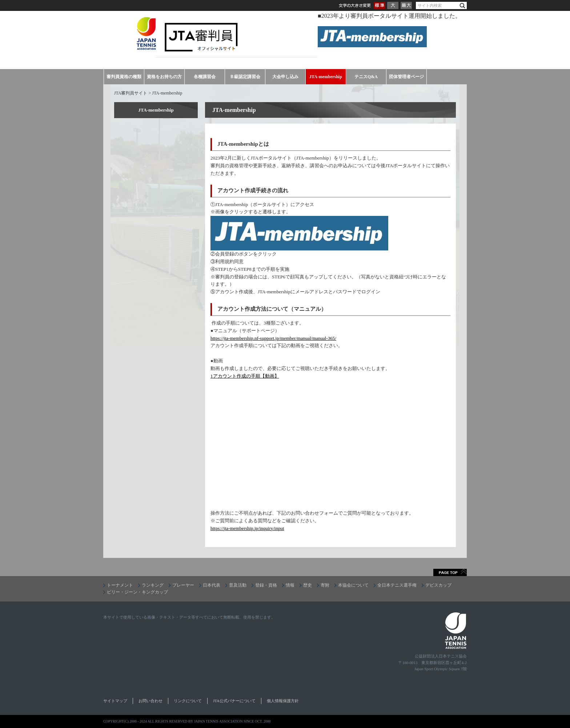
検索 (462, 6)
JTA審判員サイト (131, 93)
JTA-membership (326, 77)
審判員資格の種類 (124, 77)
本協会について (353, 585)
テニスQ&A (366, 77)
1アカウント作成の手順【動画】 (245, 376)
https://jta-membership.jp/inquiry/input (247, 528)
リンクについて (188, 701)
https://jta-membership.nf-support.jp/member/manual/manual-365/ (273, 338)
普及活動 (238, 585)
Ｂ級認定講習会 (245, 77)
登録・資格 (266, 585)
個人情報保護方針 (283, 701)
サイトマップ (115, 701)
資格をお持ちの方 (164, 77)
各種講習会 (205, 77)
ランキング (153, 585)
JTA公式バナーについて (234, 701)
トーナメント (120, 585)
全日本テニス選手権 (397, 585)
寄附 (325, 585)
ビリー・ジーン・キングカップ (137, 592)
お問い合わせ (150, 701)
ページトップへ (450, 572)
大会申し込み (285, 77)
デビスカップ (438, 585)
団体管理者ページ (406, 77)
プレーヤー (183, 585)
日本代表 (212, 585)
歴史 (308, 585)
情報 (290, 585)
